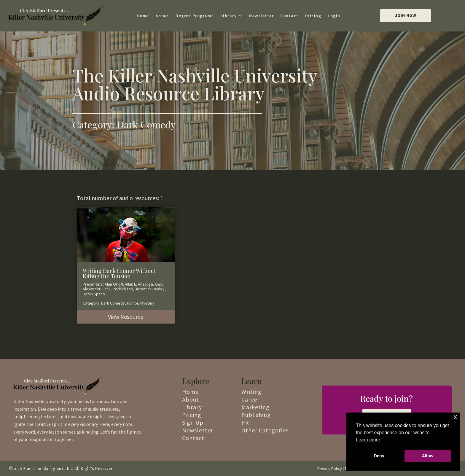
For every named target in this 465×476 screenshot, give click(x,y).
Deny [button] (379, 456)
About (163, 16)
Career (250, 399)
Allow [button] (428, 456)
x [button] (455, 417)
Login (334, 16)
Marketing (255, 407)
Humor (133, 303)
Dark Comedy (113, 303)
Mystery (148, 303)
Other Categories (265, 430)
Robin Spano (94, 294)
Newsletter (261, 16)
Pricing (313, 16)
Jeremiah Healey (150, 289)
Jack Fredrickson (118, 289)
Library (229, 16)
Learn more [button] (368, 440)
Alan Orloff (114, 284)
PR (245, 422)
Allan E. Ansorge (139, 284)
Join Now (406, 15)
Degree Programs (195, 16)
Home (143, 16)
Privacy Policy (330, 469)
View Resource (126, 317)
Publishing (256, 415)
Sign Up (193, 422)
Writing (251, 392)
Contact (289, 16)
